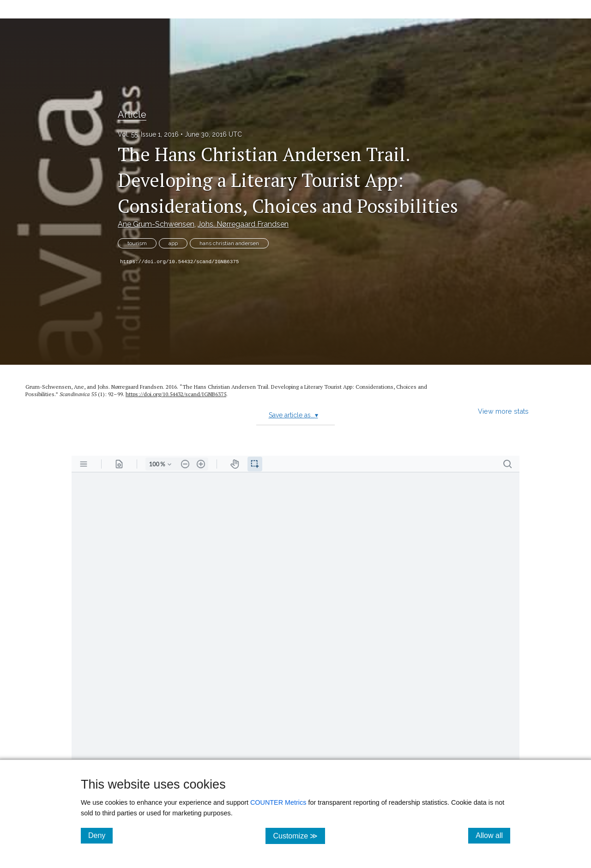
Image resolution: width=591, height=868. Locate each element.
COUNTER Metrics (278, 802)
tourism (137, 243)
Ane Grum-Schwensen (156, 224)
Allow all (493, 835)
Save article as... (293, 415)
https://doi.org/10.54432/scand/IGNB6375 (179, 262)
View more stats (503, 411)
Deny (100, 835)
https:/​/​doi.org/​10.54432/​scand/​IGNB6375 (176, 394)
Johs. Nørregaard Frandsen (243, 224)
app (173, 243)
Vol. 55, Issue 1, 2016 (148, 134)
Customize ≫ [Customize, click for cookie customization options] (299, 835)
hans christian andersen (229, 243)
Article (132, 115)
